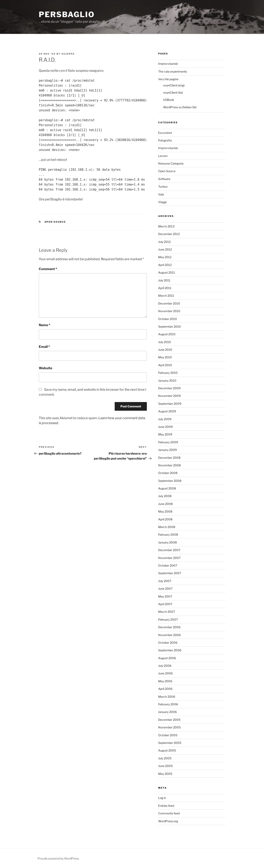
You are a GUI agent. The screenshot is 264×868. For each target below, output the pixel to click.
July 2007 (165, 581)
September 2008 (170, 481)
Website (45, 368)
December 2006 (169, 627)
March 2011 (166, 296)
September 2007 (170, 573)
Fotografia (165, 140)
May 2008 (165, 511)
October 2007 (168, 565)
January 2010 (167, 380)
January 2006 (167, 712)
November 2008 (169, 465)
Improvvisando (168, 64)
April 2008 (165, 519)
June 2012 (165, 249)
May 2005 (165, 774)
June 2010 (165, 350)
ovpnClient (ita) (173, 92)
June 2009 (165, 427)
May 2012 (165, 257)
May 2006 (165, 681)
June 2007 (165, 589)
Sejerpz (68, 54)
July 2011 (164, 280)
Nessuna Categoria (171, 163)
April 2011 (165, 288)
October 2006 (168, 643)
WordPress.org (168, 821)
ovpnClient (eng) (174, 85)
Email (44, 347)
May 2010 (165, 357)
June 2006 (165, 673)
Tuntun (163, 186)
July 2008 (165, 496)
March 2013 (166, 226)
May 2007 (165, 596)
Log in (162, 798)
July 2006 (165, 666)
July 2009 (165, 419)
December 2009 (169, 388)
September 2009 (170, 404)
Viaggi (162, 202)
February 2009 (168, 442)
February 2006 (168, 704)
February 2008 (168, 535)
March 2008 (167, 527)
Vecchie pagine (168, 79)
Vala (161, 194)
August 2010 (167, 334)
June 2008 (165, 504)
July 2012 (164, 242)
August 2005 (167, 750)
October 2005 (168, 735)
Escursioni (165, 133)
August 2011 (167, 272)
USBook (169, 100)
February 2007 (168, 619)
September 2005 (170, 743)
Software (164, 179)
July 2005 (165, 758)
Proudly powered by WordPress (58, 858)
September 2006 (170, 650)
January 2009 (167, 450)
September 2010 (170, 326)
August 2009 (167, 411)
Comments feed (169, 813)
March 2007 (167, 612)
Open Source (55, 222)
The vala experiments (173, 71)
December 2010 (169, 303)
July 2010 (165, 342)
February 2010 (168, 373)
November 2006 (169, 635)
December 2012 (169, 234)
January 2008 (167, 542)
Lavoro (163, 156)
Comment (48, 269)
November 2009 (169, 396)
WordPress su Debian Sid (180, 107)
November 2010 (169, 311)
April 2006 (165, 689)
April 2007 (165, 604)
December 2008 (169, 458)
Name (45, 325)
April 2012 (165, 265)
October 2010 (168, 319)
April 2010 (165, 365)
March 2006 (167, 697)
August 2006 (167, 658)
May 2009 (165, 434)
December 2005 (169, 720)
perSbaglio (67, 14)
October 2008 (168, 473)
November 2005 (169, 727)
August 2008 (167, 488)
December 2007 (169, 550)
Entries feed (166, 806)
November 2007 (169, 558)
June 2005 (165, 766)
